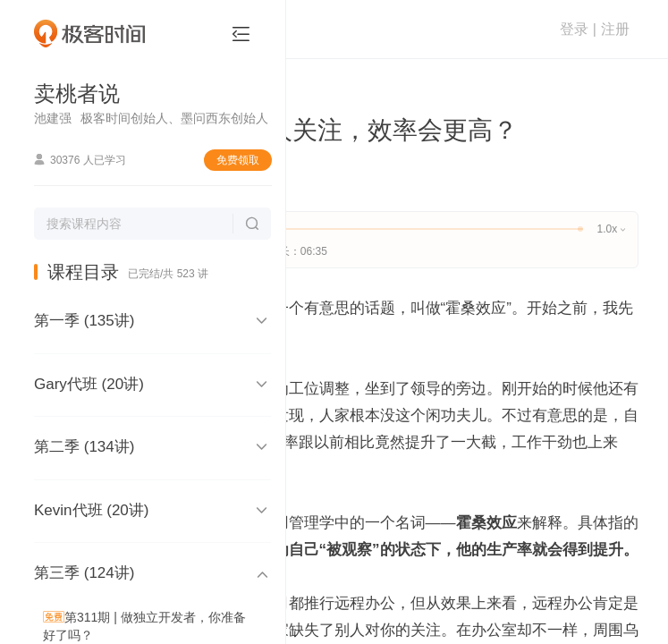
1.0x (611, 229)
